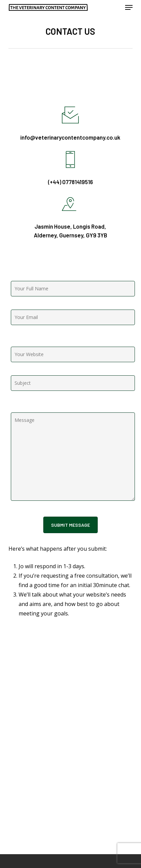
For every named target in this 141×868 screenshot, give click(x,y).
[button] (129, 7)
